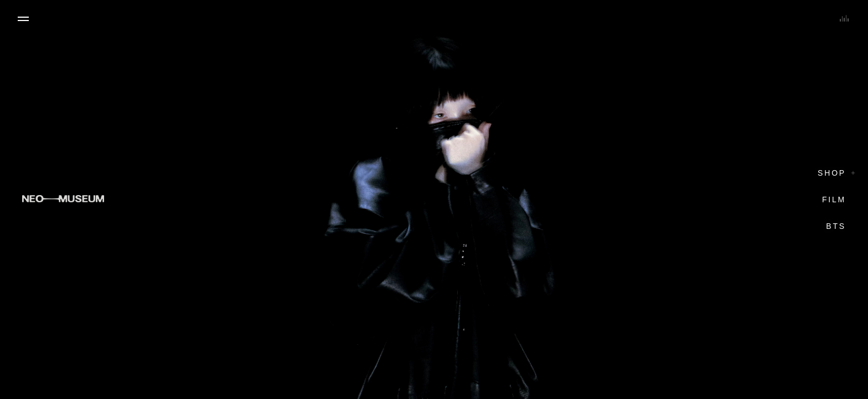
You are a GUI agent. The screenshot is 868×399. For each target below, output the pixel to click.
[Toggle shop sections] (853, 173)
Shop (832, 173)
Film (834, 199)
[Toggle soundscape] (844, 18)
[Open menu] (23, 19)
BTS (836, 226)
